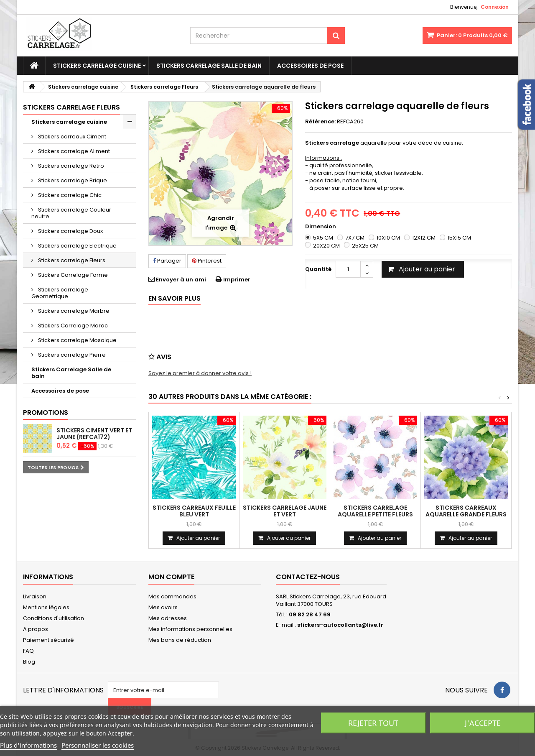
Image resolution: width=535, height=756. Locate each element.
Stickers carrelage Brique (72, 180)
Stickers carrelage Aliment (73, 151)
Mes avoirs (163, 607)
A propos (36, 629)
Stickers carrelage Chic (69, 195)
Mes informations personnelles (190, 629)
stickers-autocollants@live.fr (340, 625)
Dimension (321, 227)
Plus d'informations (28, 745)
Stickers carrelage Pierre (71, 355)
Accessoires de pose (310, 66)
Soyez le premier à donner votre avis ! (200, 373)
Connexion (495, 7)
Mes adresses (168, 618)
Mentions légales (46, 607)
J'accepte (483, 723)
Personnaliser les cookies (98, 745)
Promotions (46, 412)
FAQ (28, 651)
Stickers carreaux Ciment (71, 137)
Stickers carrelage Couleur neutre (71, 213)
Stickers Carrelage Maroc (72, 326)
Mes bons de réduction (180, 640)
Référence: (320, 122)
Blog (29, 662)
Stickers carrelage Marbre (73, 311)
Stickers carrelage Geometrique (60, 293)
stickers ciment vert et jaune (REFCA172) (94, 434)
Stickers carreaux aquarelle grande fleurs (466, 511)
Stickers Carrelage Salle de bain (209, 66)
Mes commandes (172, 596)
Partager (167, 261)
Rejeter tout (373, 723)
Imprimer (237, 280)
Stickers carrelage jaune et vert (285, 511)
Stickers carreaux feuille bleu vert (194, 511)
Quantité (318, 269)
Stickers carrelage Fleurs (71, 260)
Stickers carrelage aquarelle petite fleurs (375, 511)
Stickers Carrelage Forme (72, 275)
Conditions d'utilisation (53, 618)
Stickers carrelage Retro (70, 166)
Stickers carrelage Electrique (77, 246)
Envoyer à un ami (181, 280)
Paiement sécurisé (48, 640)
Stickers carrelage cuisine (97, 66)
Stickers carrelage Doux (70, 231)
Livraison (35, 596)
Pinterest (207, 261)
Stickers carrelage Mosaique (77, 340)
